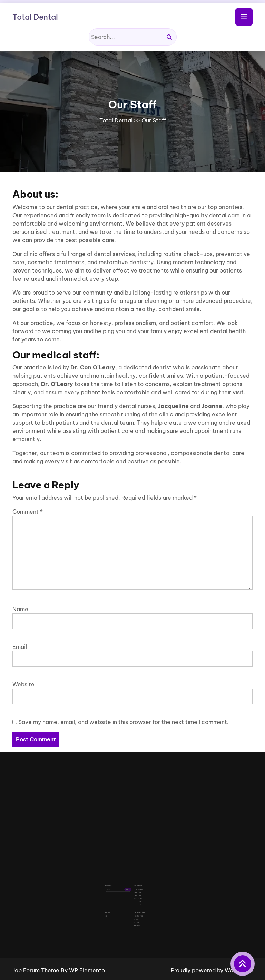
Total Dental (35, 17)
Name (20, 609)
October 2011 (136, 896)
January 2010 (136, 900)
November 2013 (136, 889)
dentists (135, 909)
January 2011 (136, 898)
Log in (115, 907)
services (135, 912)
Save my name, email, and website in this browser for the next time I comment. (124, 722)
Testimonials (136, 914)
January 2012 (136, 894)
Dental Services (136, 907)
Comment (28, 512)
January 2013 (136, 892)
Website (23, 684)
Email (20, 647)
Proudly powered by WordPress (212, 970)
